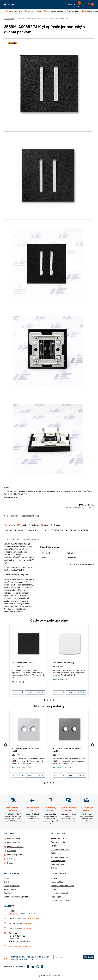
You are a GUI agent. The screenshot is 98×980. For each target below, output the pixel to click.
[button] (70, 4)
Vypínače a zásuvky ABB (43, 19)
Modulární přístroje (15, 855)
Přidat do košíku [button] (35, 692)
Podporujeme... (57, 897)
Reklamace (56, 853)
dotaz (37, 516)
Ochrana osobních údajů (62, 900)
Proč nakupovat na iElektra (62, 886)
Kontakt (54, 846)
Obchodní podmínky (60, 857)
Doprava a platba (58, 842)
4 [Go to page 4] (53, 700)
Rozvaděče (12, 851)
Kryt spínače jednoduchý (63, 662)
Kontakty (55, 878)
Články (54, 868)
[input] (18, 692)
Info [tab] (7, 539)
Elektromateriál (14, 842)
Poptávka (8, 893)
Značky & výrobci (11, 889)
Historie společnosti (59, 893)
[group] (28, 660)
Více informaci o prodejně (20, 946)
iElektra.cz (10, 19)
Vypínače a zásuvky (24, 19)
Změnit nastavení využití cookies (18, 897)
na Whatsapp (26, 928)
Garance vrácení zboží (60, 849)
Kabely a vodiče (14, 838)
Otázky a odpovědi (12, 886)
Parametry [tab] (16, 539)
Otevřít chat (28, 923)
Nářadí (10, 863)
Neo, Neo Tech (60, 19)
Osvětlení (11, 859)
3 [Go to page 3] (50, 700)
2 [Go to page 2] (48, 700)
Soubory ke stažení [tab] (31, 539)
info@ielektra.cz (33, 918)
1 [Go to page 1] (45, 700)
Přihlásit (89, 957)
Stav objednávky (58, 864)
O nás (53, 889)
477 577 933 (14, 913)
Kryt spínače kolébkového (23, 662)
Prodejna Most (57, 882)
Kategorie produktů (59, 838)
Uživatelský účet (58, 861)
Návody (7, 878)
